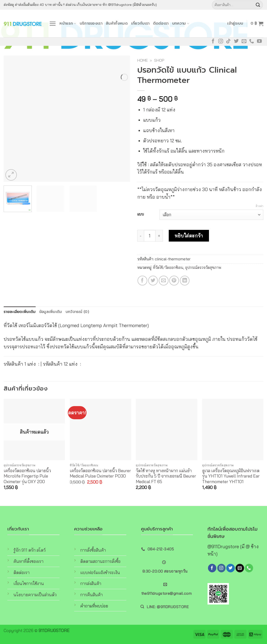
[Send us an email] (244, 41)
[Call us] (252, 41)
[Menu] (53, 24)
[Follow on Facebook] (213, 41)
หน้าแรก (68, 23)
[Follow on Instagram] (221, 41)
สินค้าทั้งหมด (117, 23)
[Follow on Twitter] (236, 41)
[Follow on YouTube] (259, 41)
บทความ (181, 23)
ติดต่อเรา (161, 23)
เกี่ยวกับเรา (140, 23)
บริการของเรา (91, 23)
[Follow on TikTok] (228, 41)
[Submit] (258, 5)
